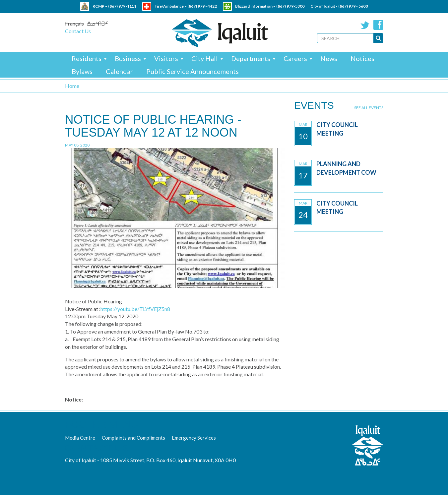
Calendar (119, 71)
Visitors (166, 58)
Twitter (365, 25)
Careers (295, 58)
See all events (369, 108)
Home (72, 86)
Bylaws (82, 71)
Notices (362, 58)
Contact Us (78, 31)
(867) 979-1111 (122, 6)
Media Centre (80, 438)
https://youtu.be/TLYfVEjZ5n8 (135, 309)
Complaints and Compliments (133, 438)
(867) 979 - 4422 (202, 6)
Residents (87, 58)
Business (128, 58)
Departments (251, 58)
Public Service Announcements (192, 71)
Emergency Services (194, 438)
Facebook (378, 25)
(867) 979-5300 (290, 6)
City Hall (205, 58)
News (329, 58)
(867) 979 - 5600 (353, 6)
